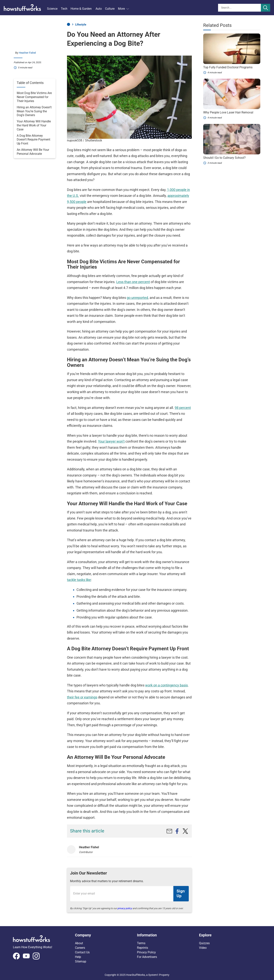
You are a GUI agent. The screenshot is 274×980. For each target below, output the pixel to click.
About (79, 943)
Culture (110, 9)
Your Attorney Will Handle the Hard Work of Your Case (34, 125)
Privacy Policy (146, 952)
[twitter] (185, 831)
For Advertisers (147, 957)
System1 (153, 975)
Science (52, 9)
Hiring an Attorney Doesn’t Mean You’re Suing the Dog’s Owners (34, 111)
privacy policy (125, 908)
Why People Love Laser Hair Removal (228, 112)
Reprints (143, 948)
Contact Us (82, 952)
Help (78, 957)
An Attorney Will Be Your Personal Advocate (33, 152)
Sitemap (81, 961)
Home (68, 24)
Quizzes (204, 943)
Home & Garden (81, 9)
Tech (64, 9)
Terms (141, 943)
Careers (80, 948)
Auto (99, 9)
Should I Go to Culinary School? (224, 158)
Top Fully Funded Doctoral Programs (228, 67)
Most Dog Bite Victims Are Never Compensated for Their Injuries (34, 97)
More (123, 9)
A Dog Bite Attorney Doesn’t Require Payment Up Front (33, 140)
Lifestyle (81, 25)
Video (203, 948)
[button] (106, 935)
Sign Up (181, 893)
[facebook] (177, 831)
